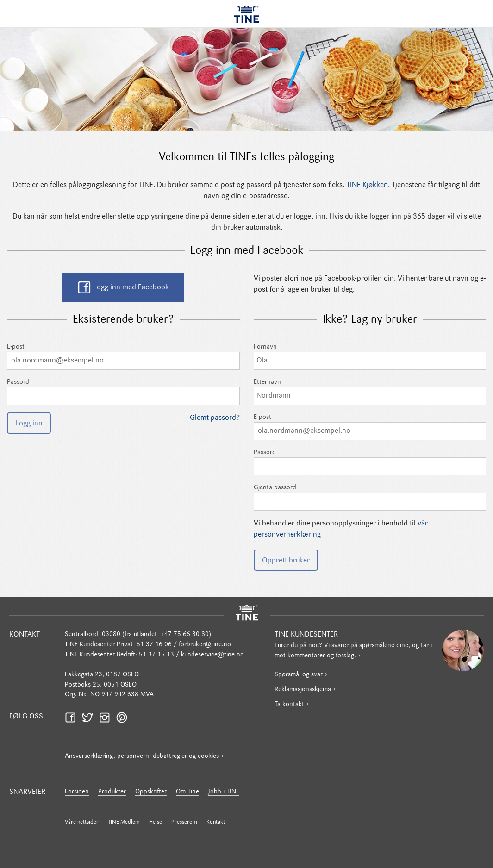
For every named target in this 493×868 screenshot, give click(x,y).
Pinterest (125, 718)
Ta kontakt (289, 704)
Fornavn (370, 357)
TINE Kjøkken (367, 185)
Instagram (107, 718)
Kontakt (216, 822)
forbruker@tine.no (205, 645)
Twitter (90, 718)
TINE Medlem (124, 822)
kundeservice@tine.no (212, 655)
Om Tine (187, 792)
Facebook (73, 718)
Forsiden (77, 792)
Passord (123, 392)
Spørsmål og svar (299, 675)
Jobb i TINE (224, 792)
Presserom (184, 822)
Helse (156, 822)
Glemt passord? (215, 418)
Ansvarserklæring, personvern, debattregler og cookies (142, 756)
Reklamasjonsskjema (303, 690)
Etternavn (370, 392)
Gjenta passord (370, 497)
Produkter (112, 792)
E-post (123, 357)
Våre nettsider (82, 822)
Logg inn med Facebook (123, 287)
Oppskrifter (151, 792)
